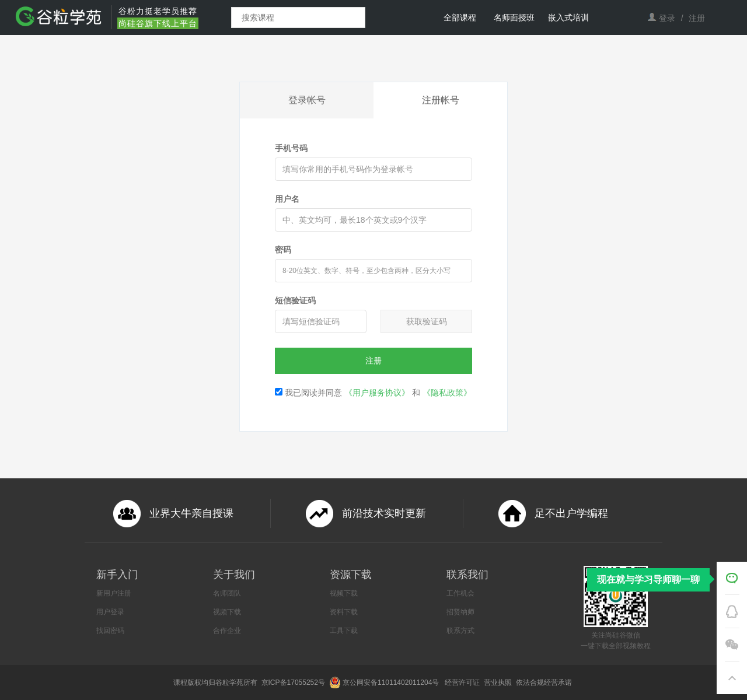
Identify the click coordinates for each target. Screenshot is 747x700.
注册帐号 (441, 100)
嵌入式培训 (568, 17)
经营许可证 (463, 682)
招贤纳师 (460, 612)
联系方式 (460, 631)
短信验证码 (295, 300)
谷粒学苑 (229, 682)
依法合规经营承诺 (545, 682)
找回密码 (110, 631)
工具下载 (344, 631)
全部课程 (460, 17)
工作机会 (460, 593)
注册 (697, 18)
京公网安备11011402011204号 (393, 682)
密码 (283, 250)
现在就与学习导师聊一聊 (648, 580)
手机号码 (291, 148)
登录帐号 (307, 100)
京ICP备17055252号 (294, 682)
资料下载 (344, 612)
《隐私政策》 (447, 393)
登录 (667, 18)
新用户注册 (114, 593)
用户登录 (110, 612)
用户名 (287, 199)
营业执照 (499, 682)
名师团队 (227, 593)
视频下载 (227, 612)
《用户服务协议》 (377, 393)
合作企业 (227, 631)
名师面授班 (514, 17)
